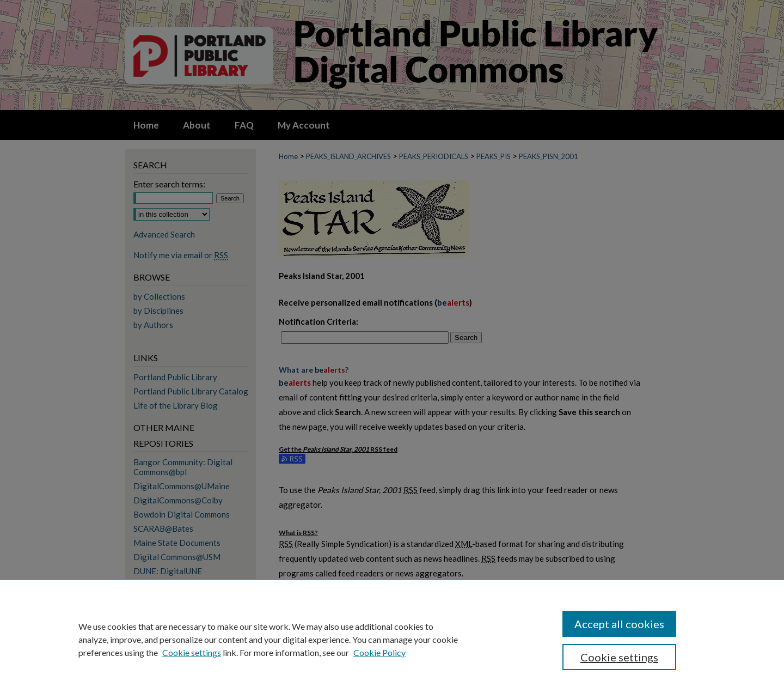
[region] (392, 639)
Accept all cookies (619, 624)
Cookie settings (192, 652)
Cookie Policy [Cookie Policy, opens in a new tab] (379, 652)
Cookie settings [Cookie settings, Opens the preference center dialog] (619, 657)
